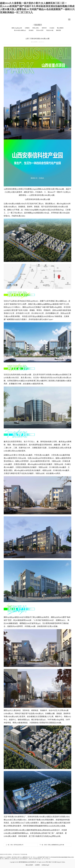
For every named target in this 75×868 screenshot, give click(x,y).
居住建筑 (31, 30)
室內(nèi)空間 (40, 30)
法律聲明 (37, 865)
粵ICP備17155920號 (51, 862)
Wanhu (63, 862)
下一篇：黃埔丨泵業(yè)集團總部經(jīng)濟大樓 (52, 845)
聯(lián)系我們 (29, 865)
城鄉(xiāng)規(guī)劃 (17, 28)
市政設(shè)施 (50, 30)
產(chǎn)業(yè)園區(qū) (20, 30)
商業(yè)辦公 (36, 28)
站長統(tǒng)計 (46, 865)
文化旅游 (52, 28)
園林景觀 (58, 30)
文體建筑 (27, 28)
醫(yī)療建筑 (60, 28)
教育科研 (44, 28)
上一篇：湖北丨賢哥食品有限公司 (15, 845)
